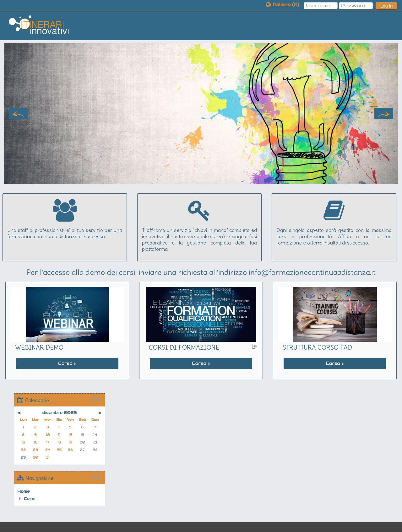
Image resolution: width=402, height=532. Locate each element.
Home (24, 491)
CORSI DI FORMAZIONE (184, 347)
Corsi (30, 499)
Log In (386, 6)
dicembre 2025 (60, 413)
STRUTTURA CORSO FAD (317, 347)
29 (23, 457)
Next (384, 113)
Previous (18, 113)
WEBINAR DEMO (39, 347)
